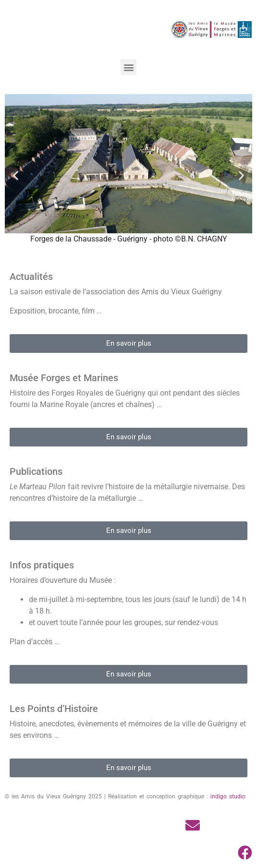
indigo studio (228, 796)
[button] (128, 67)
